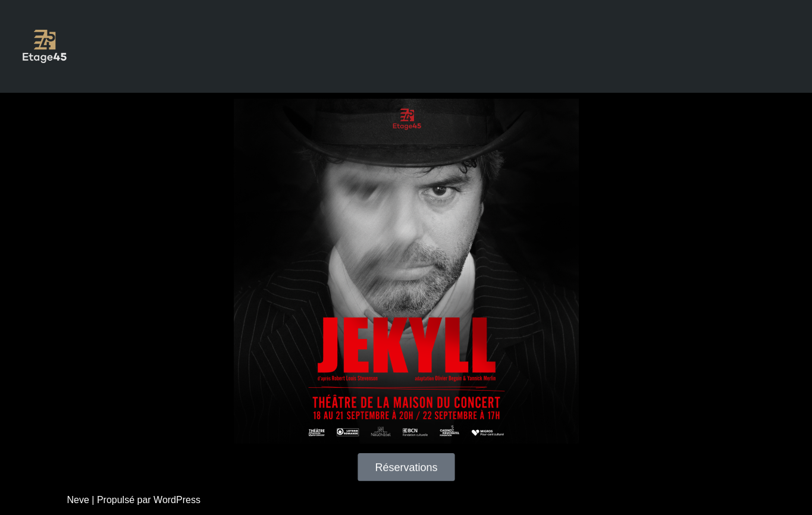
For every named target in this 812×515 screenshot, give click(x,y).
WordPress (177, 500)
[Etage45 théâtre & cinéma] (45, 46)
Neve (78, 500)
